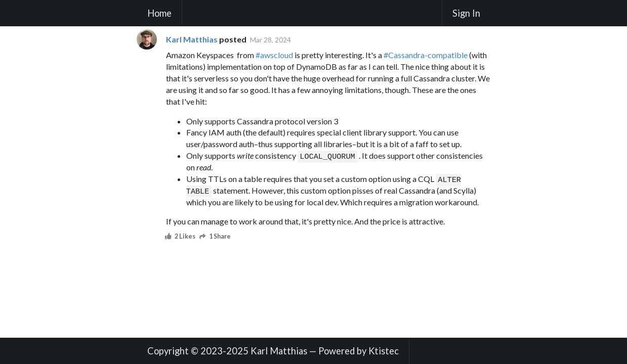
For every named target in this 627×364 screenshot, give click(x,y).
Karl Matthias (192, 39)
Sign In (466, 13)
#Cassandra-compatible (426, 55)
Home (159, 13)
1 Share (216, 237)
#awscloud (274, 55)
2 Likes (181, 237)
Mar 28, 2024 (270, 40)
